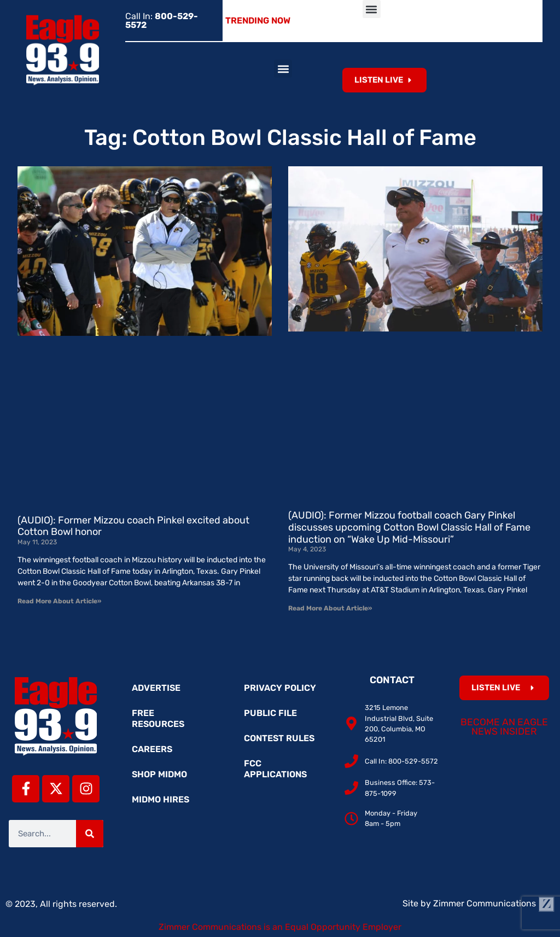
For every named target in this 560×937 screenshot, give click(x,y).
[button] (372, 9)
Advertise (156, 688)
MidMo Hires (161, 799)
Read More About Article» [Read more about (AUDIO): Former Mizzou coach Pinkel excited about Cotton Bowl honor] (59, 601)
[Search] (90, 834)
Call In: (162, 21)
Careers (152, 749)
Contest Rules (279, 738)
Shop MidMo (159, 774)
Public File (270, 713)
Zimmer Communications (494, 903)
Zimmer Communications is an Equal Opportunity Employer (280, 927)
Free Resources (158, 718)
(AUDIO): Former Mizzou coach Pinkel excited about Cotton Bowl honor (133, 526)
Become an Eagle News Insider (504, 727)
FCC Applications (275, 769)
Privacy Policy (280, 688)
